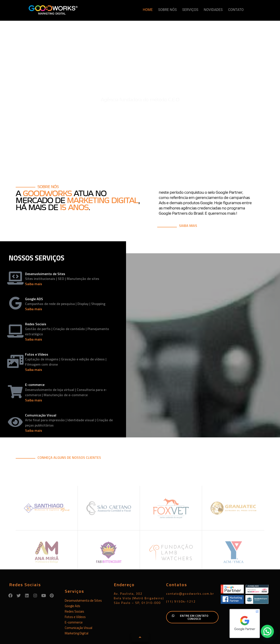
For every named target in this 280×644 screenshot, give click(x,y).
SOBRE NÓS (167, 10)
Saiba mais (34, 262)
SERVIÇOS (190, 10)
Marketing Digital (77, 611)
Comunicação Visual (79, 606)
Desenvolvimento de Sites (83, 579)
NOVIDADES (213, 10)
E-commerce (74, 600)
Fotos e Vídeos (75, 595)
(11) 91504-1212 (181, 580)
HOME (148, 10)
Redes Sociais (74, 590)
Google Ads (73, 584)
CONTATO (236, 10)
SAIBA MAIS (188, 204)
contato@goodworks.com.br (190, 572)
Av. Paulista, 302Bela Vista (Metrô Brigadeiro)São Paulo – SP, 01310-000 (139, 576)
